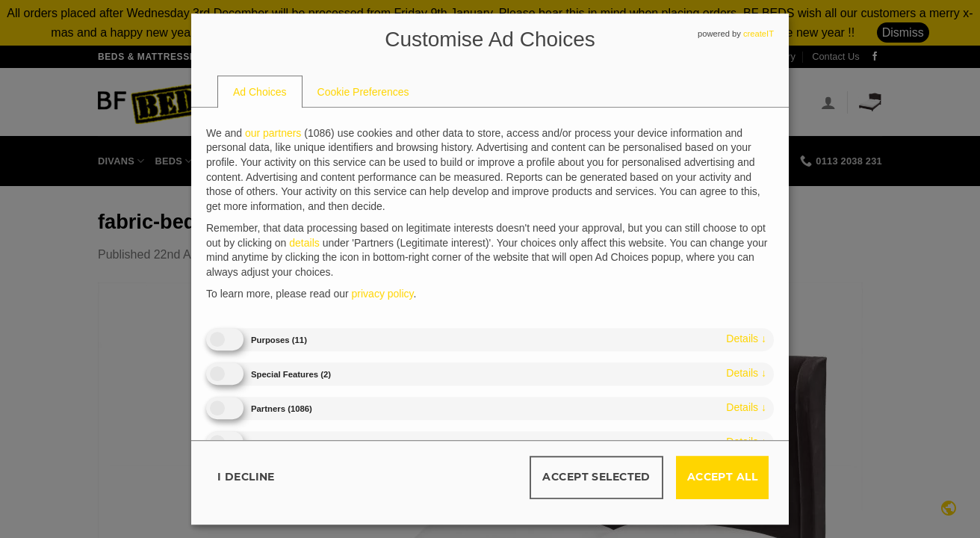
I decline (246, 477)
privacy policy (383, 294)
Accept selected (596, 477)
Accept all (722, 477)
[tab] (260, 92)
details (746, 338)
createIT (759, 34)
